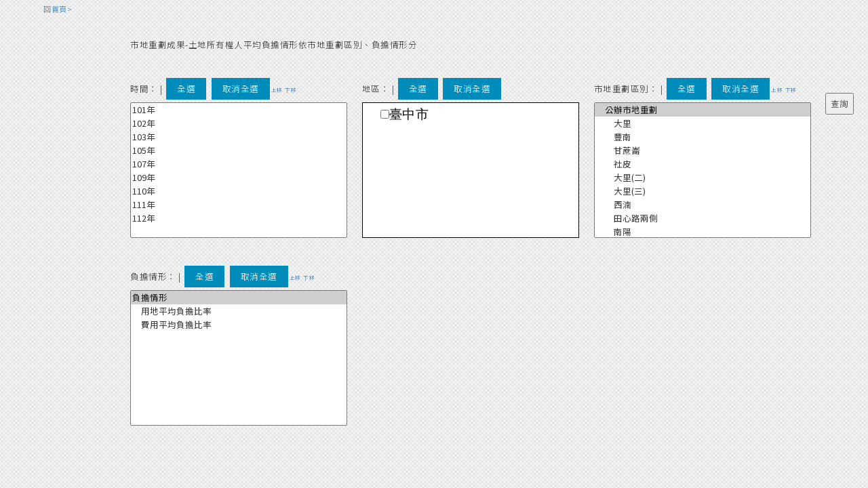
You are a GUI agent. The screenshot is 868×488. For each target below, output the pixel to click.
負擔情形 (239, 298)
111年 (239, 205)
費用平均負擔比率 (239, 325)
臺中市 (409, 114)
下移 (291, 90)
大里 (703, 123)
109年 (239, 178)
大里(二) (703, 178)
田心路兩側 (703, 218)
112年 (239, 218)
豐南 (703, 137)
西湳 (703, 205)
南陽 (703, 232)
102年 (239, 123)
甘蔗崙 (703, 150)
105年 (239, 150)
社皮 (703, 164)
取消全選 (241, 88)
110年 (239, 191)
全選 (186, 88)
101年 (239, 110)
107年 (239, 164)
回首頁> (58, 9)
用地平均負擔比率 (239, 311)
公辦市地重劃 (703, 110)
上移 (277, 90)
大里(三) (703, 191)
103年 (239, 137)
